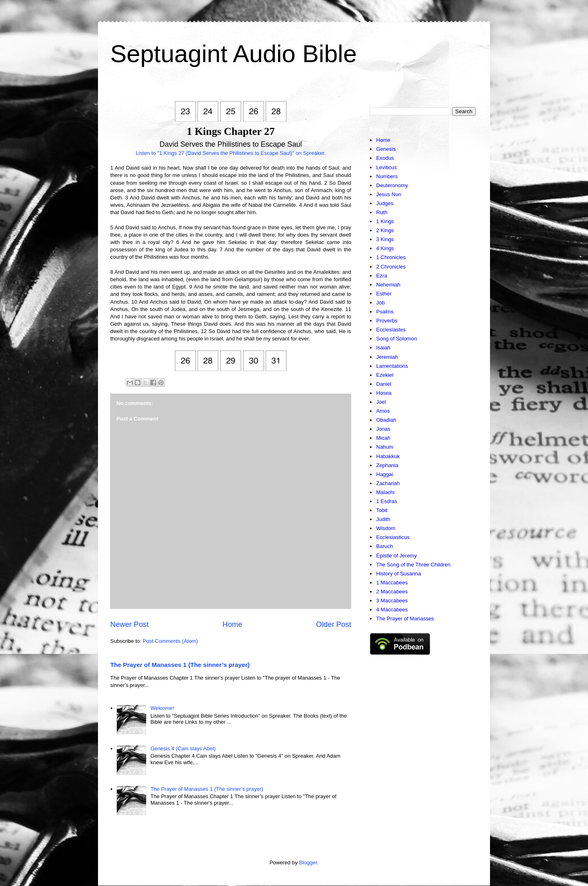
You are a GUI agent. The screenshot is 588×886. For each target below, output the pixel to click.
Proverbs (387, 321)
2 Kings (385, 230)
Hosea (384, 393)
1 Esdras (386, 501)
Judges (385, 203)
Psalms (385, 312)
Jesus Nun (389, 194)
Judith (383, 519)
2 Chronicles (391, 267)
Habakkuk (388, 456)
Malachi (385, 492)
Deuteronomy (392, 185)
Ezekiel (385, 375)
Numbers (387, 176)
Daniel (384, 384)
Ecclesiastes (391, 330)
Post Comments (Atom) (170, 641)
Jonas (383, 429)
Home (233, 624)
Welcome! (162, 708)
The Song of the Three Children (413, 565)
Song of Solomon (396, 339)
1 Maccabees (392, 583)
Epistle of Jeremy (396, 556)
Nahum (385, 447)
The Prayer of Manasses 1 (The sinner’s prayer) (180, 665)
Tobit (382, 510)
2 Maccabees (392, 592)
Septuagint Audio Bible (234, 54)
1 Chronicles (391, 257)
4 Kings (385, 248)
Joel (381, 402)
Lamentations (392, 366)
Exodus (385, 158)
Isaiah (383, 348)
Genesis (386, 149)
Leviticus (386, 167)
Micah (383, 438)
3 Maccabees (392, 601)
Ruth (382, 212)
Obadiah (386, 420)
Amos (383, 411)
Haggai (384, 474)
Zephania (387, 465)
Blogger (308, 863)
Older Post (334, 624)
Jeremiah (387, 357)
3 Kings (385, 239)
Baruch (384, 546)
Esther (384, 294)
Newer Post (129, 624)
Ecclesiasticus (393, 537)
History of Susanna (399, 574)
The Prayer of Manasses (405, 619)
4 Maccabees (392, 610)
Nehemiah (388, 285)
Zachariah (388, 483)
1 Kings (385, 221)
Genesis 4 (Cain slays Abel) (183, 748)
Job (380, 303)
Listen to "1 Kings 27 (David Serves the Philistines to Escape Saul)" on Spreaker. (231, 153)
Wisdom (386, 528)
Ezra (382, 276)
